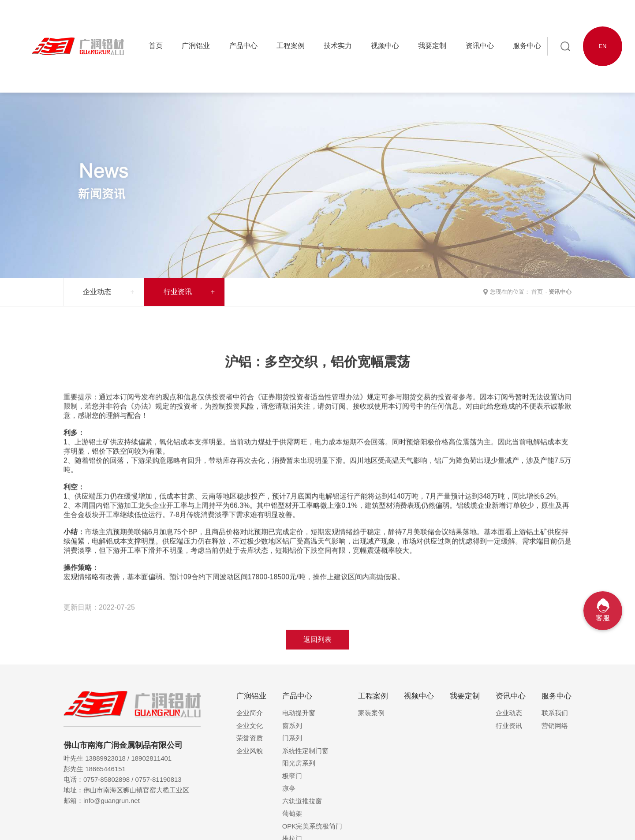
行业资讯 (178, 292)
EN (602, 46)
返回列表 (317, 667)
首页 (537, 292)
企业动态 (97, 292)
